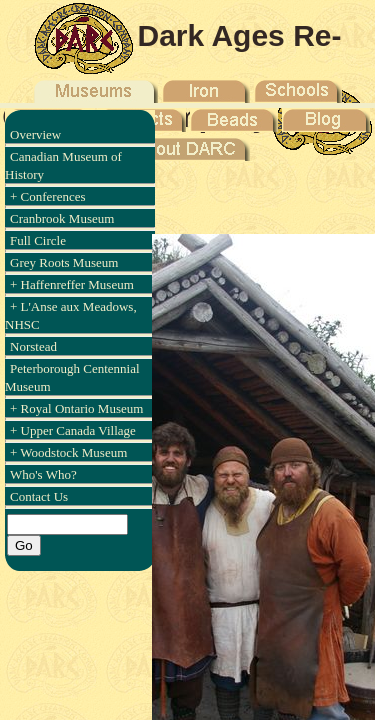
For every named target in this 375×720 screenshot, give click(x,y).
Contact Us (39, 496)
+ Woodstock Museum (68, 452)
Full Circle (38, 240)
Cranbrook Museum (62, 218)
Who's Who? (43, 474)
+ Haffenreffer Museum (72, 284)
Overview (35, 134)
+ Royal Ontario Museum (76, 408)
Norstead (33, 346)
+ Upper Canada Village (73, 430)
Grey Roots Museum (64, 262)
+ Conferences (48, 196)
